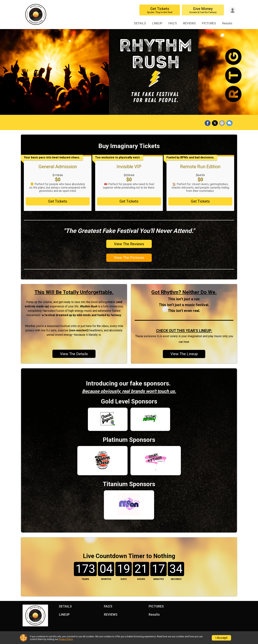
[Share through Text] (229, 123)
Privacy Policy (66, 639)
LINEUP (157, 23)
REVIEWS (189, 23)
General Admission (58, 167)
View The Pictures (129, 258)
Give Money (202, 10)
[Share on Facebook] (209, 123)
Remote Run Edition (200, 167)
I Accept (221, 638)
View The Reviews (129, 244)
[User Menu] (232, 10)
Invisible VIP (129, 167)
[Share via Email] (222, 123)
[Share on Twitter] (215, 123)
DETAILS (140, 23)
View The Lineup (184, 354)
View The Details (74, 354)
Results (227, 23)
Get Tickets (159, 10)
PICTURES (209, 23)
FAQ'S (173, 23)
